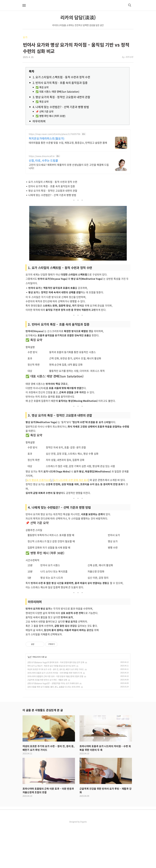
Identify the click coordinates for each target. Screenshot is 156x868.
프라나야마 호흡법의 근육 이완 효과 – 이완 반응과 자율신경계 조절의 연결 (55, 719)
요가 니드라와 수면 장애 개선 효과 (71, 523)
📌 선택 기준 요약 (44, 111)
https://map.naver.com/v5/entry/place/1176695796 (55, 134)
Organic (83, 864)
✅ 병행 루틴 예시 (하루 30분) (51, 116)
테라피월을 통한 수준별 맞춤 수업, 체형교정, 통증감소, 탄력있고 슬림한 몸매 (68, 143)
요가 (25, 37)
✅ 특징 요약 (42, 87)
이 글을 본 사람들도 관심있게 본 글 (43, 753)
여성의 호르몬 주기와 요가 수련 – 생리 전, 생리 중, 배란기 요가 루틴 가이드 (56, 712)
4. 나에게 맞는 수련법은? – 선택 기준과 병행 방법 (61, 107)
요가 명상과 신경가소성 (38, 523)
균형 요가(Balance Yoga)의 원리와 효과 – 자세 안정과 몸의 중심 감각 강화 (56, 705)
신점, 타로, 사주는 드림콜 (43, 161)
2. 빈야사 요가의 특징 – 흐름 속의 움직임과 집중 (60, 83)
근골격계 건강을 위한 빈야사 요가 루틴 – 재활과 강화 (47, 722)
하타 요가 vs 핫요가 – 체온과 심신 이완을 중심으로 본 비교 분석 (51, 708)
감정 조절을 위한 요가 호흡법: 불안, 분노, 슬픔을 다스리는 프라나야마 (54, 729)
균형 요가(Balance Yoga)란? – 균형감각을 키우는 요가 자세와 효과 (53, 726)
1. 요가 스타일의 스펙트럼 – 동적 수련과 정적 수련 (61, 77)
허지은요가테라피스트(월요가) (47, 139)
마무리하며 (39, 121)
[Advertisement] (78, 198)
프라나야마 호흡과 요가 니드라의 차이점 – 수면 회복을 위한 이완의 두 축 (55, 715)
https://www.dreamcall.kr (42, 156)
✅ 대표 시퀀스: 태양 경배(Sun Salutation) (57, 92)
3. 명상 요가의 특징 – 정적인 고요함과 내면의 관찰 (61, 97)
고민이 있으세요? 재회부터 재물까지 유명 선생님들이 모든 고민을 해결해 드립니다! (69, 166)
